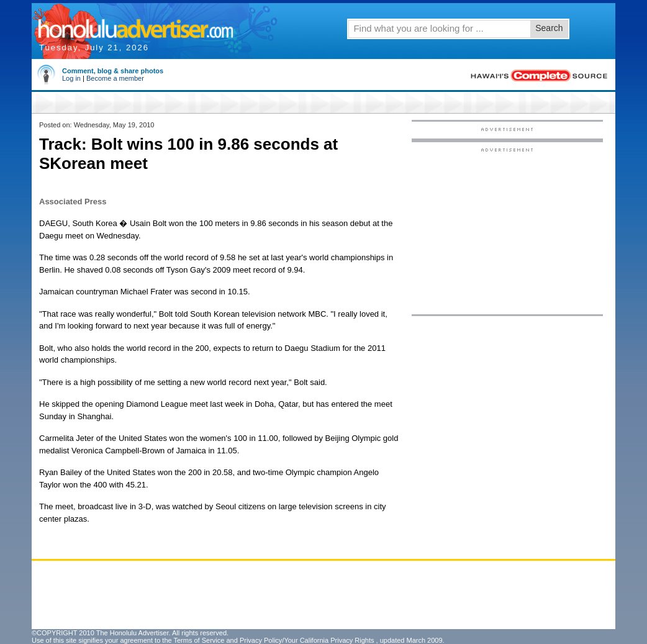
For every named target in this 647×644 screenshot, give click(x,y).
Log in (71, 78)
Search (549, 28)
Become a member (115, 78)
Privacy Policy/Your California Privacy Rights (307, 640)
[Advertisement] (507, 230)
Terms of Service (199, 640)
